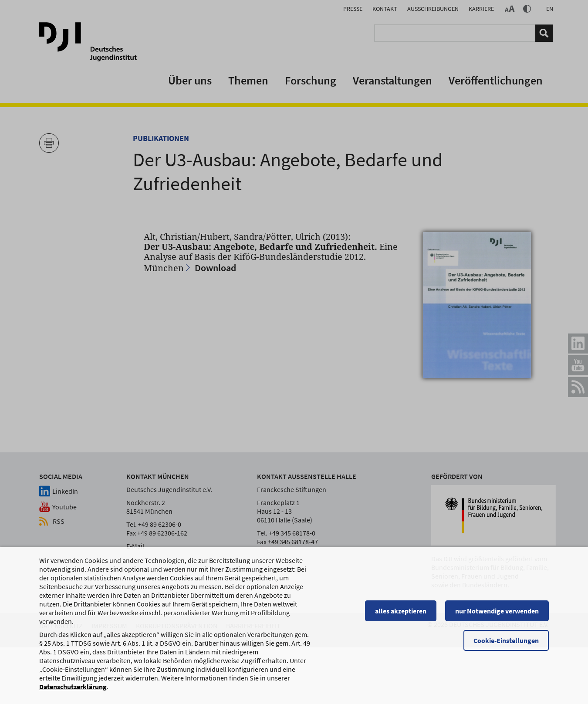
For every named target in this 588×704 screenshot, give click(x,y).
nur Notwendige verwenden (497, 612)
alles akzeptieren (401, 612)
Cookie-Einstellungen (506, 641)
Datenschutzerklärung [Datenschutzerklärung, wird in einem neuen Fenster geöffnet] (73, 687)
